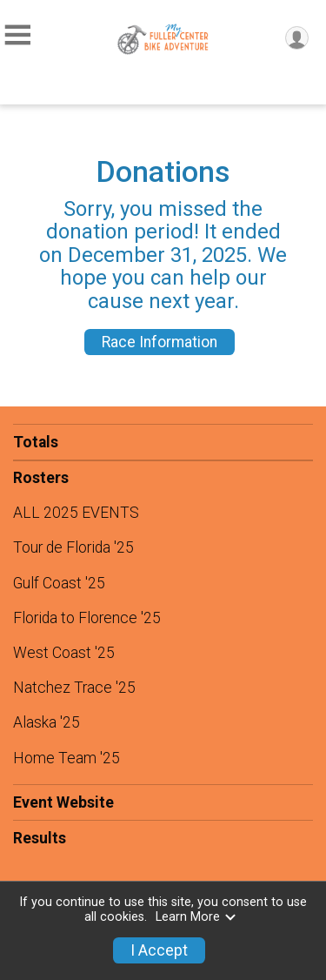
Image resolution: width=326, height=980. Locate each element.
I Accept (159, 950)
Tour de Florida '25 (73, 547)
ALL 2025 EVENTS (76, 513)
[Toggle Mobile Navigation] (17, 35)
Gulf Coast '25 (59, 583)
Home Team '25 (67, 758)
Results (40, 838)
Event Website (63, 802)
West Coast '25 (64, 653)
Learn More (196, 917)
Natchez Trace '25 (74, 688)
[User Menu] (297, 38)
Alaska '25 (47, 722)
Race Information (160, 342)
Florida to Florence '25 (87, 618)
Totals (36, 442)
